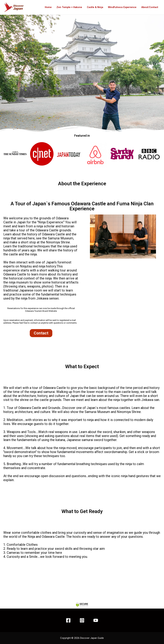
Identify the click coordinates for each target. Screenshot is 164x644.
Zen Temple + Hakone (67, 7)
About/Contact (149, 7)
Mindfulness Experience (121, 7)
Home (45, 7)
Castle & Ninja (94, 7)
